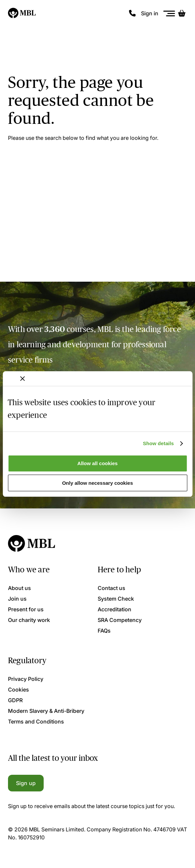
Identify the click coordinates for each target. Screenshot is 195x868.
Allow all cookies (97, 463)
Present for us (26, 609)
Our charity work (29, 620)
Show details (158, 443)
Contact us (111, 588)
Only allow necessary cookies (97, 483)
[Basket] (182, 13)
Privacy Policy (26, 679)
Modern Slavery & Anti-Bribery (46, 711)
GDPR (15, 700)
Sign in (150, 13)
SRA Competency (120, 620)
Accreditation (114, 609)
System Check (116, 599)
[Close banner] (22, 379)
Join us (17, 599)
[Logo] (22, 13)
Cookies (18, 690)
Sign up (26, 783)
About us (19, 588)
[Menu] (169, 13)
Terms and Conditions (36, 722)
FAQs (104, 631)
